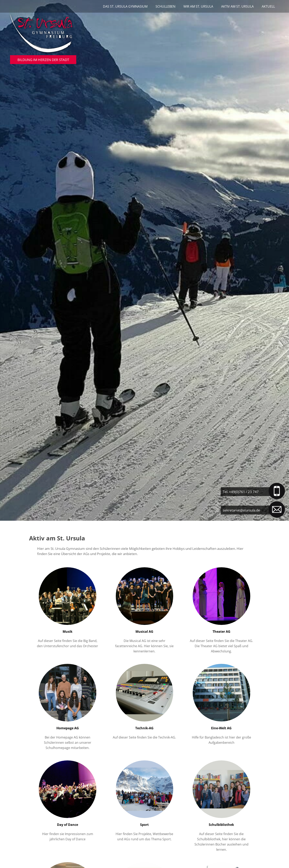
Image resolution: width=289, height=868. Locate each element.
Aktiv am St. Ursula (237, 6)
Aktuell (268, 6)
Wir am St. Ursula (198, 6)
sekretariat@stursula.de (241, 510)
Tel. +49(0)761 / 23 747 (241, 492)
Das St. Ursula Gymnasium (125, 6)
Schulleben (165, 6)
